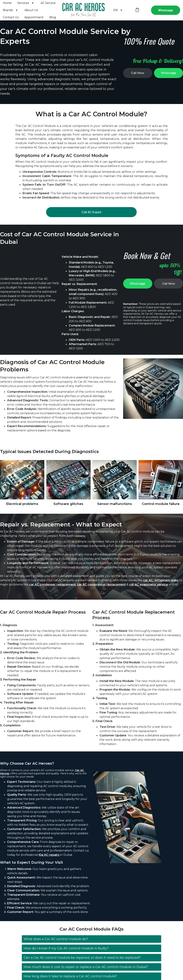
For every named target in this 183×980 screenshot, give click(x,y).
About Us (31, 10)
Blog (53, 17)
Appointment (34, 17)
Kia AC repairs (49, 871)
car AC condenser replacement (52, 597)
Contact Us (11, 17)
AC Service (48, 3)
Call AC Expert (91, 214)
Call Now (138, 73)
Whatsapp (166, 10)
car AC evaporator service (149, 597)
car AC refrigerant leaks (161, 592)
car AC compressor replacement (101, 597)
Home (7, 3)
